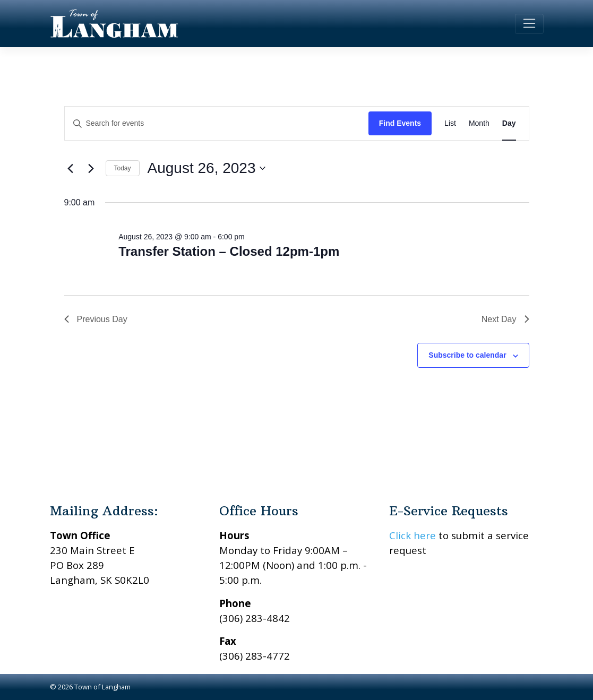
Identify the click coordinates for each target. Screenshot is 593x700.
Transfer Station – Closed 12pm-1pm (229, 251)
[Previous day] (71, 168)
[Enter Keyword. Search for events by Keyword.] (217, 123)
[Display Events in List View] (450, 123)
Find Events (400, 123)
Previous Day (96, 319)
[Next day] (91, 168)
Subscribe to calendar (467, 355)
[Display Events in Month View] (479, 123)
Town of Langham (102, 687)
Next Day (505, 319)
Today (123, 168)
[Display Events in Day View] (509, 123)
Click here (412, 535)
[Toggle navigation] (529, 24)
